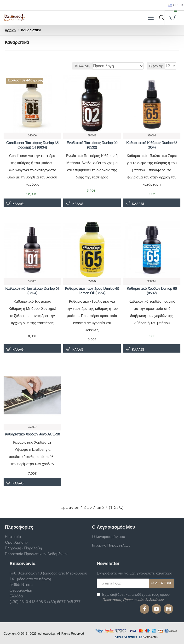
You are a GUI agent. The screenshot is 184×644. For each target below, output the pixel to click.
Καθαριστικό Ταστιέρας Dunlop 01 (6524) (32, 291)
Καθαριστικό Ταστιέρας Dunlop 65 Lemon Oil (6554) (92, 291)
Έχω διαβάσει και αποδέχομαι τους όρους (133, 598)
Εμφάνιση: (156, 66)
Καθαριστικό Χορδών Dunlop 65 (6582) (152, 291)
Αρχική (10, 30)
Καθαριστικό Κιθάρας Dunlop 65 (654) (152, 145)
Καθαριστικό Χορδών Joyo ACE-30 (32, 435)
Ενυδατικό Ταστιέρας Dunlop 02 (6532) (92, 145)
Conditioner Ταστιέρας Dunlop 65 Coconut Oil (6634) (32, 145)
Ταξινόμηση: (82, 66)
